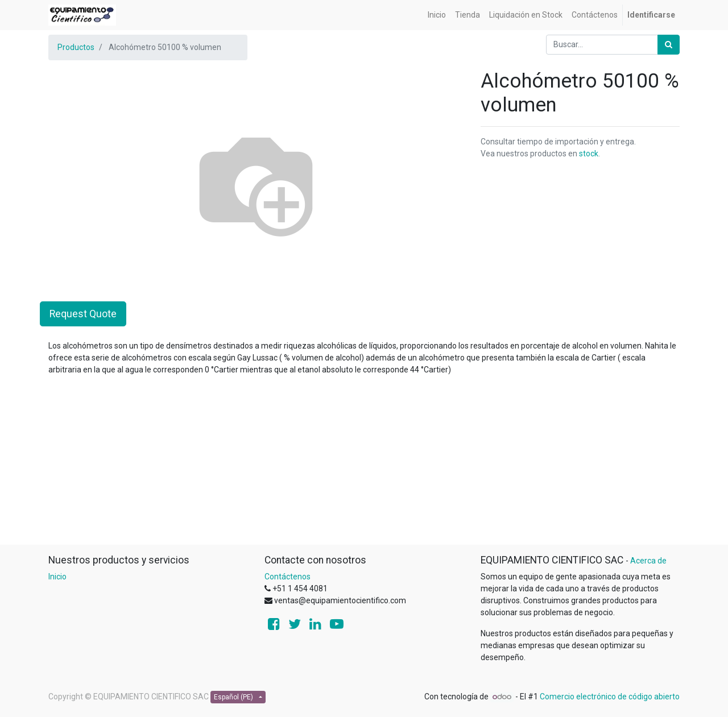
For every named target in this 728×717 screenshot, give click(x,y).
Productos (76, 47)
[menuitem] (437, 15)
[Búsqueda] (669, 45)
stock (589, 154)
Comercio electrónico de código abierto (610, 697)
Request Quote (83, 314)
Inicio (57, 577)
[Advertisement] (364, 465)
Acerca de (648, 561)
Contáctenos (288, 577)
